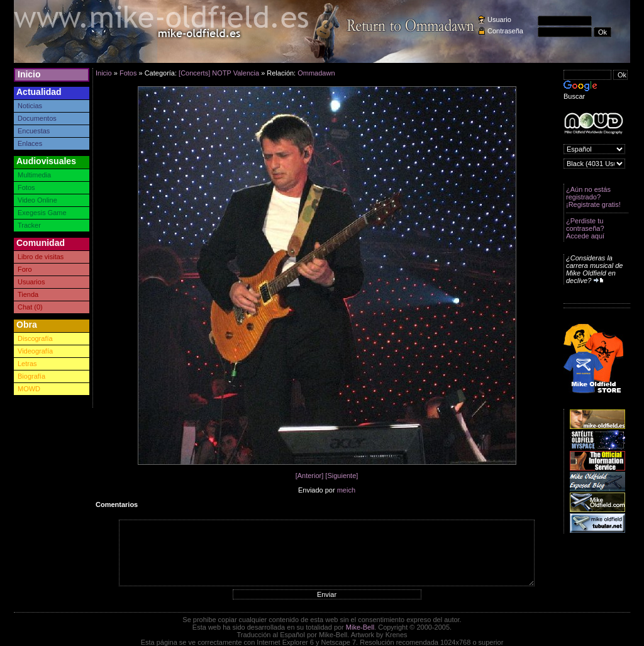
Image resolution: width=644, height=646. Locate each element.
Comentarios (117, 504)
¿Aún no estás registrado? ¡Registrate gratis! (593, 197)
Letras (27, 364)
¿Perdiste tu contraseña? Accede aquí (585, 228)
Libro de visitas (41, 257)
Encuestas (34, 131)
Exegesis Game (42, 213)
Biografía (31, 376)
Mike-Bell (360, 627)
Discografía (35, 338)
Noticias (30, 106)
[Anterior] (310, 476)
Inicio (29, 74)
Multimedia (34, 175)
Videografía (35, 351)
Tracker (29, 225)
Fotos (26, 187)
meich (346, 490)
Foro (25, 269)
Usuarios (31, 282)
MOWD (29, 389)
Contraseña (505, 31)
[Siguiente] (341, 476)
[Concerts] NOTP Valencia (219, 73)
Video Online (37, 200)
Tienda (28, 294)
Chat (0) (30, 307)
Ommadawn (316, 73)
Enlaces (30, 143)
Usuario (499, 19)
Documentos (37, 118)
